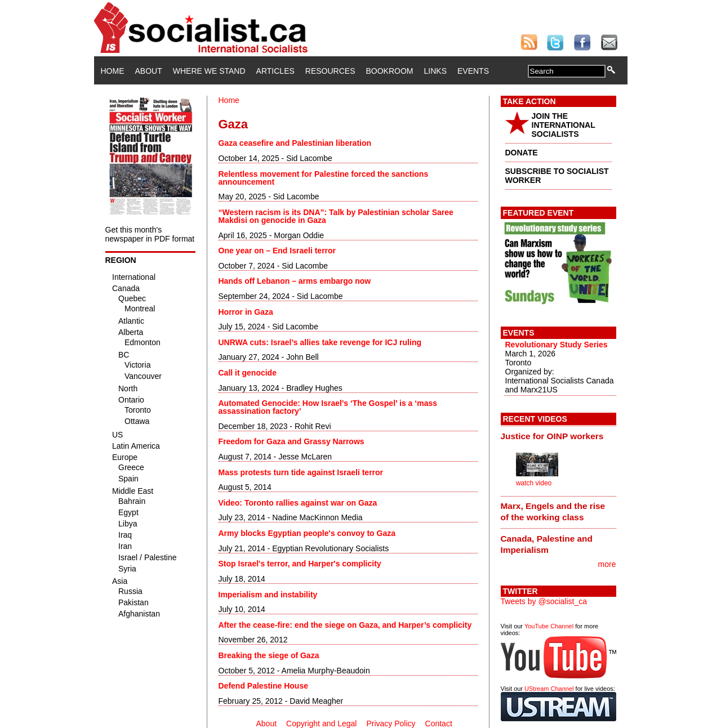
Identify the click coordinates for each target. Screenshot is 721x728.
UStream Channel (549, 689)
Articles (275, 71)
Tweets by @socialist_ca (544, 601)
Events (473, 71)
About (149, 71)
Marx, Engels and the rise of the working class (553, 512)
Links (435, 71)
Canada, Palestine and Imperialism (547, 544)
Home (113, 71)
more (607, 564)
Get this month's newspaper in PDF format (150, 234)
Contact (439, 723)
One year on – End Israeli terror (277, 251)
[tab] (558, 436)
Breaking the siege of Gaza (269, 655)
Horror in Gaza (246, 312)
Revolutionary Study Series (557, 345)
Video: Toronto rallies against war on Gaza (298, 503)
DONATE (522, 153)
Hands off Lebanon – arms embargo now (295, 281)
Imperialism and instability (268, 595)
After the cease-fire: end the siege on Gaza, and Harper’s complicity (345, 625)
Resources (330, 71)
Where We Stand (209, 71)
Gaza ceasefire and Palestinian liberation (295, 143)
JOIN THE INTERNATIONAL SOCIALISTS (564, 125)
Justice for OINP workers (552, 436)
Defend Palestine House (264, 686)
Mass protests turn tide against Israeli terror (301, 472)
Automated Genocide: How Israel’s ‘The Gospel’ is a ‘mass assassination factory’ (328, 407)
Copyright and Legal (321, 723)
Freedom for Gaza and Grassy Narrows (291, 441)
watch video (534, 483)
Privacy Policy (391, 723)
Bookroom (390, 71)
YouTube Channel (549, 626)
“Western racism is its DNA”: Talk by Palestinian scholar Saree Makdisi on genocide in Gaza (336, 216)
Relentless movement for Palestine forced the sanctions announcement (324, 178)
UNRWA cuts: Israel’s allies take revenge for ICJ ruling (320, 342)
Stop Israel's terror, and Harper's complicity (300, 564)
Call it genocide (248, 373)
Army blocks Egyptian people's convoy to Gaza (307, 533)
